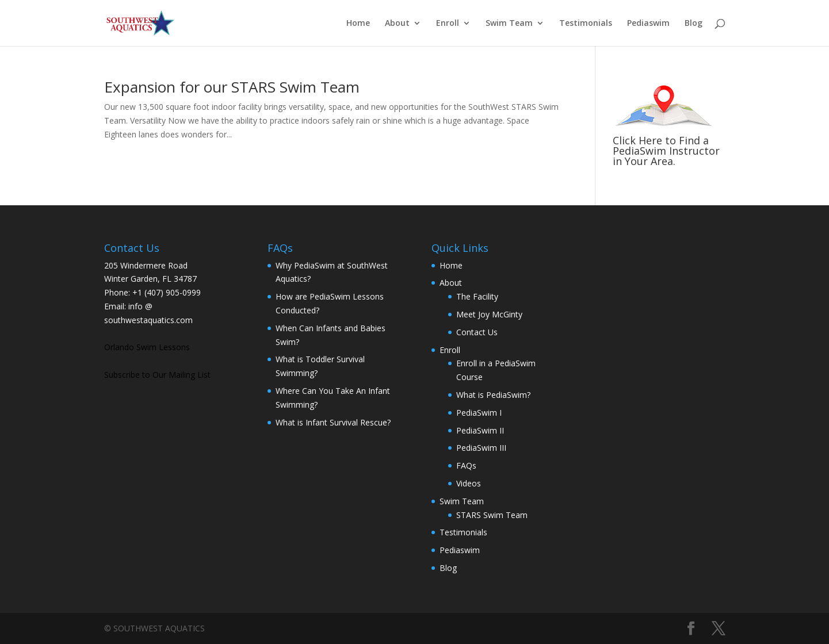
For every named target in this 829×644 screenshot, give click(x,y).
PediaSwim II (480, 430)
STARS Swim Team (492, 515)
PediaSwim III (481, 448)
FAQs (466, 465)
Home (358, 24)
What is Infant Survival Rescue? (333, 422)
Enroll (448, 24)
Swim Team (509, 24)
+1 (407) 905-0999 (167, 292)
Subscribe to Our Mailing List (157, 375)
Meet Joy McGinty (489, 314)
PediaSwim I (479, 413)
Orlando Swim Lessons (147, 347)
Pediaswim (648, 24)
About (397, 24)
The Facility (477, 296)
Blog (694, 24)
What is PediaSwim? (493, 395)
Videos (469, 483)
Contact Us (477, 332)
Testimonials (586, 24)
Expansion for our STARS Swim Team (232, 87)
